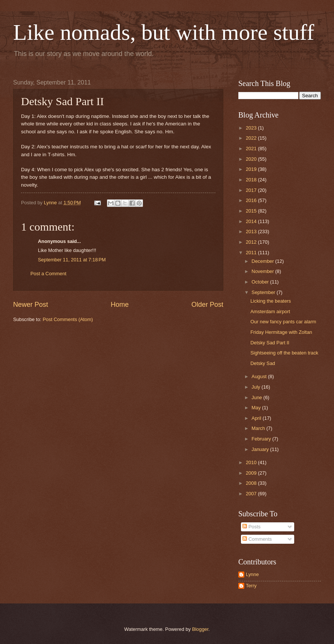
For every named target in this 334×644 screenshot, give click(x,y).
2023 (252, 128)
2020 (252, 159)
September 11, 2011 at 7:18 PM (72, 260)
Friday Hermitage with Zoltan (281, 332)
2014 (252, 221)
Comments (257, 539)
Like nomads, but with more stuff (164, 32)
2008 (252, 483)
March (259, 428)
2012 (252, 242)
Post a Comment (48, 274)
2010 (252, 462)
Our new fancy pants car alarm (283, 322)
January (261, 449)
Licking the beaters (271, 301)
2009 (252, 473)
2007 (252, 494)
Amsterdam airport (270, 311)
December (263, 261)
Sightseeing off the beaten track (284, 353)
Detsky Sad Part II (270, 343)
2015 (252, 211)
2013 (252, 232)
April (257, 418)
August (260, 376)
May (257, 408)
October (261, 282)
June (257, 397)
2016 (252, 200)
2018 (252, 180)
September (264, 292)
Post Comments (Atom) (68, 319)
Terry (251, 586)
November (263, 271)
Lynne (252, 574)
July (256, 387)
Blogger (200, 629)
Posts (251, 527)
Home (120, 305)
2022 (252, 138)
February (262, 439)
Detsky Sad (263, 363)
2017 (252, 190)
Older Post (207, 305)
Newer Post (31, 305)
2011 (252, 253)
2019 (252, 169)
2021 (252, 149)
